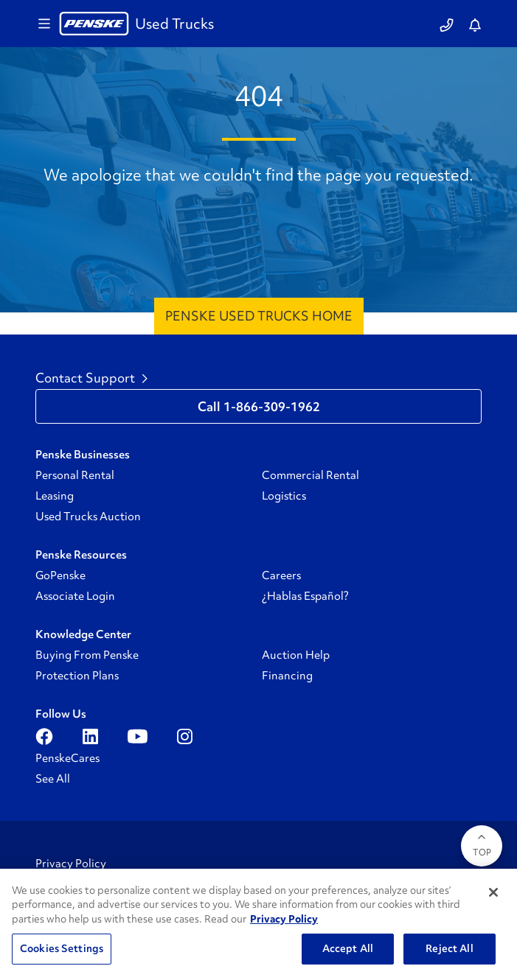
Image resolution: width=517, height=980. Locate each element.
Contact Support (91, 378)
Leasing (55, 496)
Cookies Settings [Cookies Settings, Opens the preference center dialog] (62, 948)
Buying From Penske (87, 655)
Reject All (449, 948)
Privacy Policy (71, 864)
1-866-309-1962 (272, 407)
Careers (281, 575)
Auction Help (296, 655)
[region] (258, 924)
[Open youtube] (138, 736)
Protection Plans (77, 676)
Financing (287, 676)
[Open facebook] (44, 736)
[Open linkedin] (90, 736)
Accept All (348, 948)
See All (53, 779)
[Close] (493, 892)
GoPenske (60, 575)
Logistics (284, 496)
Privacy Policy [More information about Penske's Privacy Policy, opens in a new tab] (284, 919)
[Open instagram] (185, 736)
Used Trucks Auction (88, 517)
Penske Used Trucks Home (259, 316)
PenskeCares (67, 758)
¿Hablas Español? (305, 596)
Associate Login (75, 596)
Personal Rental (75, 475)
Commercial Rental (310, 475)
